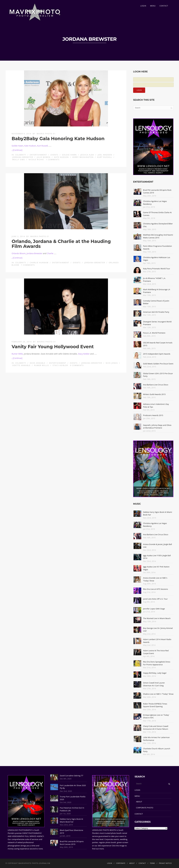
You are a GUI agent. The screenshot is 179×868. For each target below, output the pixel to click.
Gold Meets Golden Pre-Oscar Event (158, 364)
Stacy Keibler (84, 354)
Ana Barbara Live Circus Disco (156, 385)
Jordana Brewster (23, 157)
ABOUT (139, 802)
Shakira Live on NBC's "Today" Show (158, 694)
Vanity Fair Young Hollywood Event (53, 347)
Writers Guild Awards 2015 (154, 394)
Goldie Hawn (17, 146)
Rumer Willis (17, 354)
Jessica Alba (87, 155)
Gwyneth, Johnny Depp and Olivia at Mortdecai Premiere (157, 427)
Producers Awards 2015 (153, 415)
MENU (153, 6)
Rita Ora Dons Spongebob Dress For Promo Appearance (157, 663)
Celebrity (21, 155)
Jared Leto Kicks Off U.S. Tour (155, 599)
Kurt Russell (42, 146)
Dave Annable (38, 363)
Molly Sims (19, 160)
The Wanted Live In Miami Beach (157, 618)
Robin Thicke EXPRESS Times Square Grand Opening (155, 705)
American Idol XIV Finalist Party (156, 312)
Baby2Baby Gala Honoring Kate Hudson (58, 139)
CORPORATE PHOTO (145, 808)
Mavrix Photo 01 (46, 134)
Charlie (50, 253)
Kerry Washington (83, 157)
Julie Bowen (44, 157)
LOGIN (143, 6)
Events (54, 155)
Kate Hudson (30, 146)
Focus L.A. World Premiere (154, 333)
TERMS (152, 863)
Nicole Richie (36, 160)
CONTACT (164, 6)
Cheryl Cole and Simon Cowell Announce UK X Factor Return (156, 728)
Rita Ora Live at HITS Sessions (156, 589)
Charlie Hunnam (39, 263)
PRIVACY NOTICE (165, 863)
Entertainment (38, 155)
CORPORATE (121, 863)
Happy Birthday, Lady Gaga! (155, 673)
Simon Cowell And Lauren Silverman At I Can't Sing (154, 684)
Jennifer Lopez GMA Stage (154, 609)
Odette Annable (21, 365)
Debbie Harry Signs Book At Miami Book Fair (71, 820)
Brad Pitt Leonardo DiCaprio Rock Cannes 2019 (72, 843)
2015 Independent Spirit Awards (157, 354)
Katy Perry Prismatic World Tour (157, 269)
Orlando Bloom (19, 253)
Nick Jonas (112, 363)
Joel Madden (105, 155)
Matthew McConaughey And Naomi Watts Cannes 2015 (158, 236)
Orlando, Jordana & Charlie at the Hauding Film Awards (61, 244)
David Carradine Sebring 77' (72, 776)
